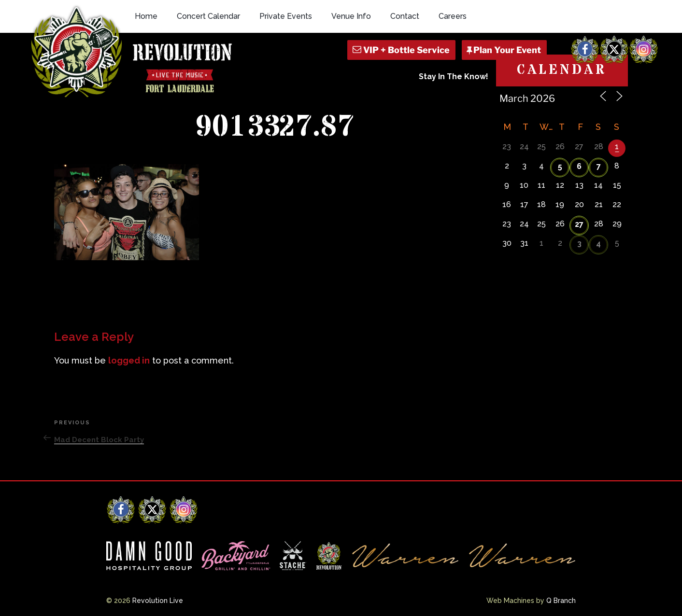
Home (146, 16)
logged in (129, 360)
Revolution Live (158, 601)
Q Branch (561, 601)
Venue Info (351, 16)
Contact (405, 16)
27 (579, 224)
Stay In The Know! (454, 77)
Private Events (286, 16)
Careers (453, 16)
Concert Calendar (208, 16)
